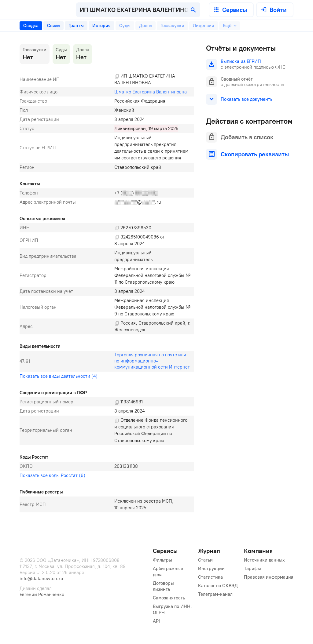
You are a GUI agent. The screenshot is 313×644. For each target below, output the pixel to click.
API (156, 621)
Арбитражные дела (169, 572)
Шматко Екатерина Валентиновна (151, 92)
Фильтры (162, 560)
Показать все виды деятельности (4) (59, 376)
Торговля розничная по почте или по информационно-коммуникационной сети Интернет (152, 361)
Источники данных (264, 560)
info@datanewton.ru (41, 579)
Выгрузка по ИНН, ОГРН (172, 609)
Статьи (205, 560)
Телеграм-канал (215, 594)
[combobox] (138, 10)
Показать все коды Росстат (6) (52, 475)
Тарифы (252, 569)
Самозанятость (169, 598)
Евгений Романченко (42, 595)
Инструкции (211, 569)
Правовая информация (269, 577)
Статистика (210, 577)
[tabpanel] (107, 278)
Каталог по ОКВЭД (218, 586)
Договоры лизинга (164, 586)
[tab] (31, 26)
